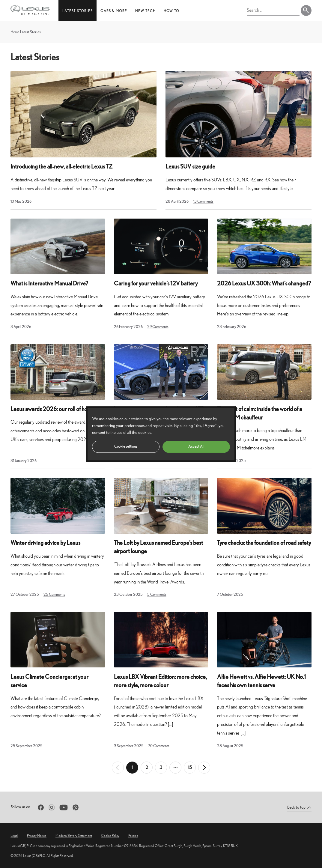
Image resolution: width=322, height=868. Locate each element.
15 (190, 767)
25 (54, 594)
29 (158, 327)
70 (159, 746)
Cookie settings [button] (126, 446)
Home (15, 32)
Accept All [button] (196, 446)
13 (203, 201)
